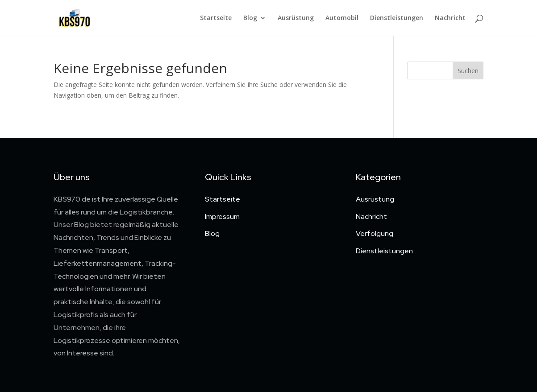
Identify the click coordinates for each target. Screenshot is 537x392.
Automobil (342, 18)
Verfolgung (375, 233)
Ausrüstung (296, 18)
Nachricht (450, 18)
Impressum (222, 217)
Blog (250, 18)
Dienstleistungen (397, 18)
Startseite (216, 18)
